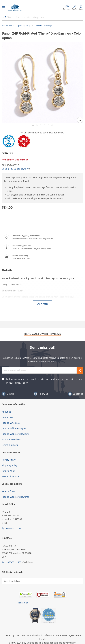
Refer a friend (9, 491)
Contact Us (7, 417)
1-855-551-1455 (13, 562)
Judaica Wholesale (11, 423)
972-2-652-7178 (13, 528)
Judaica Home (8, 26)
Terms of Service (10, 476)
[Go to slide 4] (44, 125)
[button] (42, 83)
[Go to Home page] (15, 8)
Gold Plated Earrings (43, 26)
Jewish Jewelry (24, 26)
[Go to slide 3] (41, 125)
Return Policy (9, 471)
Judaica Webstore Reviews (15, 434)
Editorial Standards (12, 439)
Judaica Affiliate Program (14, 428)
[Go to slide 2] (37, 125)
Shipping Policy (10, 465)
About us (6, 412)
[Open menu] (3, 8)
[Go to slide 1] (33, 125)
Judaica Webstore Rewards (16, 497)
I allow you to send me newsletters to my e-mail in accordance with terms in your (44, 381)
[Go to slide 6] (52, 125)
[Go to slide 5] (48, 125)
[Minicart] (81, 8)
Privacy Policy (21, 383)
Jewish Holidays (10, 445)
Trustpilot (23, 603)
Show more (42, 304)
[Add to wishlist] (80, 120)
